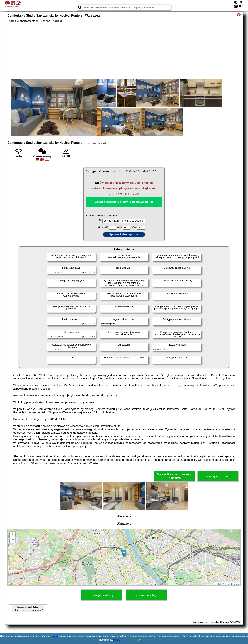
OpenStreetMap (232, 584)
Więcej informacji (218, 476)
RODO (117, 640)
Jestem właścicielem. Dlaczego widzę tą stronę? (28, 609)
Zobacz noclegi (147, 595)
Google (54, 636)
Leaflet (218, 584)
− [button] (13, 540)
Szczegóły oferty (101, 595)
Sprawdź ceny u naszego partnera (175, 476)
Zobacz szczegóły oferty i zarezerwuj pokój (124, 202)
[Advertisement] (124, 51)
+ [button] (13, 535)
